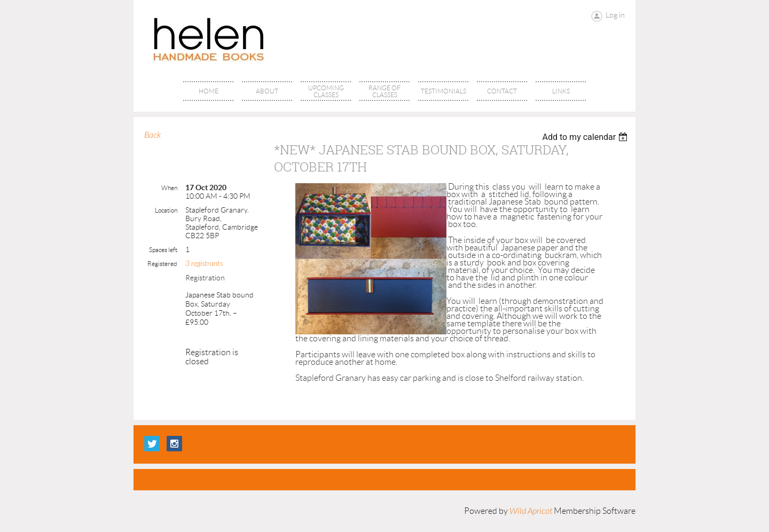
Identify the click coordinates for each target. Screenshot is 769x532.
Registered (162, 264)
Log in (615, 15)
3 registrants (204, 264)
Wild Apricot (531, 511)
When (169, 188)
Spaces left (163, 250)
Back (152, 135)
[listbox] (586, 137)
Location (166, 210)
